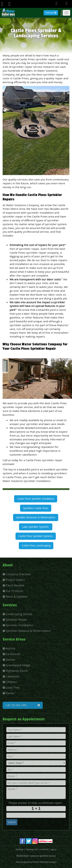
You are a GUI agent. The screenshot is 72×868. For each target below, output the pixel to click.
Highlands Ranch (15, 671)
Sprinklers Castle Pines (36, 508)
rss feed (44, 849)
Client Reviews (14, 585)
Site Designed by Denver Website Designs (36, 862)
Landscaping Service (17, 614)
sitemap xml (32, 849)
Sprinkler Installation (18, 625)
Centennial (11, 654)
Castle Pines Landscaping (36, 545)
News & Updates (15, 597)
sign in (54, 849)
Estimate (51, 13)
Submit (12, 822)
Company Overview (17, 574)
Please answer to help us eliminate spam (34, 803)
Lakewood (11, 676)
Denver (9, 660)
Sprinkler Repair (15, 620)
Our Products (13, 591)
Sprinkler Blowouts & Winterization (36, 517)
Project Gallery (14, 580)
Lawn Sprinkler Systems (36, 527)
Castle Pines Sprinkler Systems (36, 536)
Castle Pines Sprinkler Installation (36, 499)
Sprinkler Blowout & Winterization (27, 631)
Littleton (10, 682)
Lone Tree (11, 688)
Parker (9, 693)
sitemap (20, 849)
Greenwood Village (16, 665)
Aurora (9, 648)
